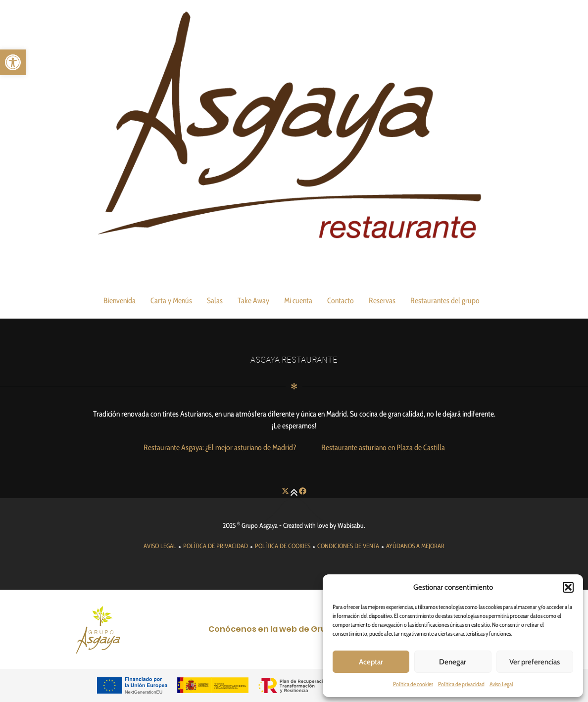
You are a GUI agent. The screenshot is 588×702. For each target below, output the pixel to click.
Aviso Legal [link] (501, 684)
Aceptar (371, 662)
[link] (13, 62)
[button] (568, 587)
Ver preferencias (535, 662)
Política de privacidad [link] (461, 684)
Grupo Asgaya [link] (260, 525)
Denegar (453, 662)
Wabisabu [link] (351, 525)
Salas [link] (215, 301)
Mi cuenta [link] (298, 301)
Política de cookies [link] (413, 684)
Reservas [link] (382, 301)
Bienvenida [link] (120, 301)
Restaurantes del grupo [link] (445, 301)
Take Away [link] (253, 301)
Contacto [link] (341, 301)
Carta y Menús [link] (171, 301)
